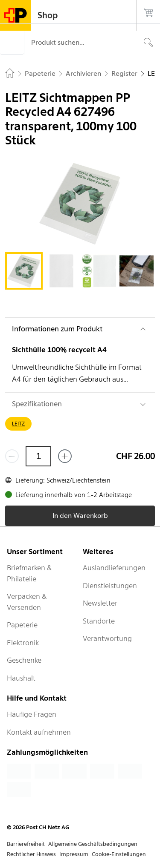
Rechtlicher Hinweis (31, 854)
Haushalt (21, 678)
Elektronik (23, 643)
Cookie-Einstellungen (119, 854)
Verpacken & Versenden (27, 602)
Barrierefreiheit (26, 844)
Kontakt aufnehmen (39, 732)
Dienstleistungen (110, 586)
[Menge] (38, 456)
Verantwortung (107, 638)
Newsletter (100, 603)
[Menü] (12, 43)
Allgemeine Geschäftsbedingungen (93, 844)
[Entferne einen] (12, 456)
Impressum (74, 854)
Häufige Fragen (32, 714)
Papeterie (22, 625)
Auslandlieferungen (114, 568)
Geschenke (24, 660)
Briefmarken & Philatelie (29, 573)
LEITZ (18, 424)
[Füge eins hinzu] (65, 456)
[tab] (24, 271)
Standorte (99, 621)
